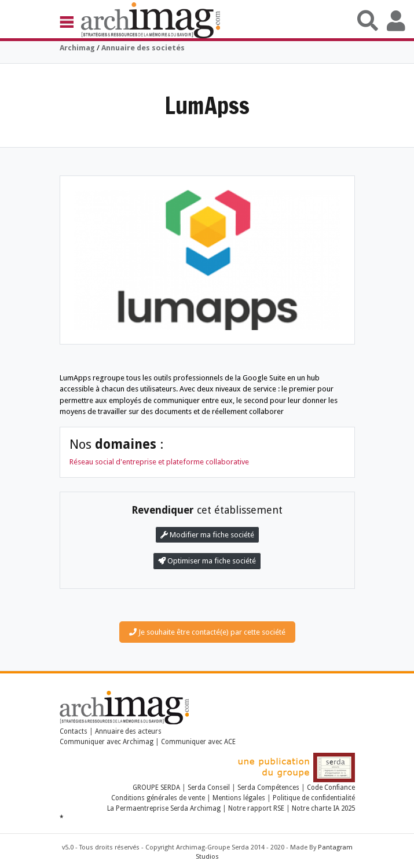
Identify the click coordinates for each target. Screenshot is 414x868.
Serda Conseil (209, 788)
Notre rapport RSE (256, 808)
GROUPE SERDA (157, 788)
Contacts (74, 731)
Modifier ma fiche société (207, 535)
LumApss (207, 105)
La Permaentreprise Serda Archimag (164, 808)
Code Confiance (331, 788)
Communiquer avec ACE (198, 742)
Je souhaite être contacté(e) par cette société (207, 632)
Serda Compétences (268, 788)
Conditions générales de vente (158, 798)
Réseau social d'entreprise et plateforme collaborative (159, 462)
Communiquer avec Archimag (107, 742)
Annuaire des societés (143, 48)
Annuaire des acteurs (128, 731)
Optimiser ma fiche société (207, 561)
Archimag (77, 48)
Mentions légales (239, 798)
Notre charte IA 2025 (323, 808)
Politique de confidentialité (314, 798)
